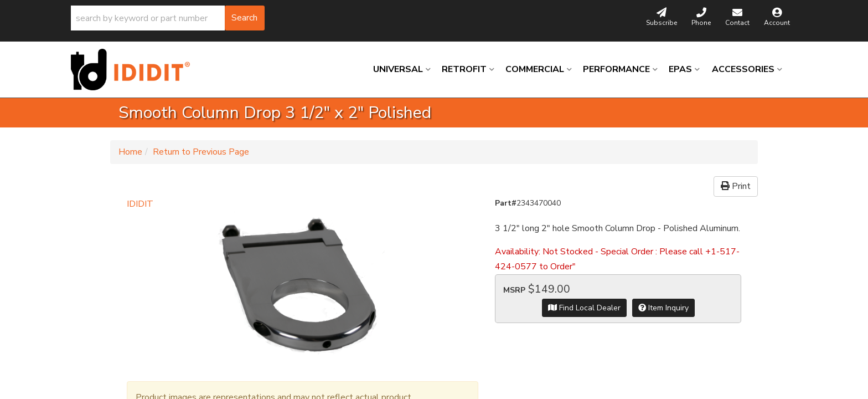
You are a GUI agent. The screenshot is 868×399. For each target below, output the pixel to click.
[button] (168, 18)
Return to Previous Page (201, 152)
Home (130, 152)
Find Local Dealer (584, 308)
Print (736, 186)
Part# (506, 203)
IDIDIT (140, 204)
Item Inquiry (663, 308)
